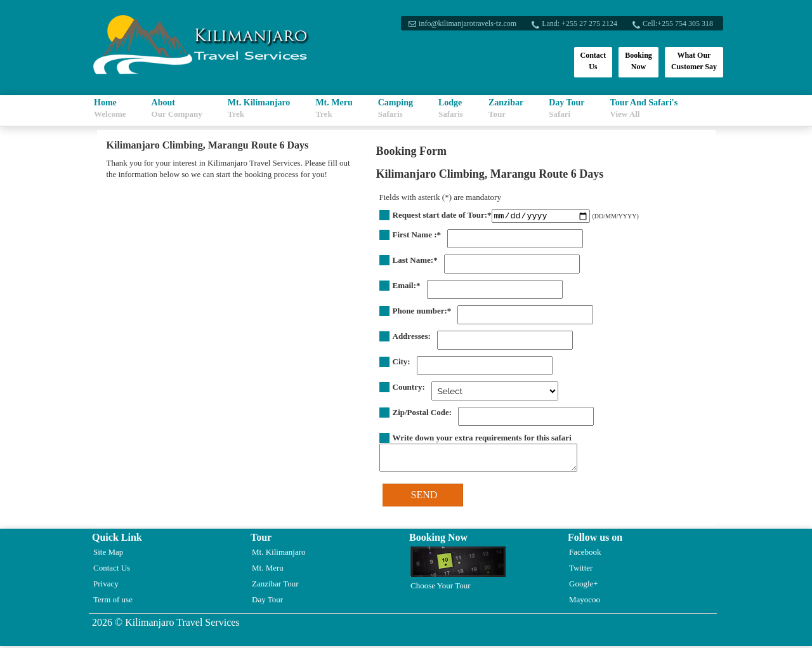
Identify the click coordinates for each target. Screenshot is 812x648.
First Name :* (417, 236)
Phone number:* (422, 313)
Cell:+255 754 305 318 (677, 24)
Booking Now (638, 61)
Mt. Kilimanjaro (259, 108)
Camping (396, 108)
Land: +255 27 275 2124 (578, 24)
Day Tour (566, 108)
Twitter (581, 570)
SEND (424, 497)
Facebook (585, 554)
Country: (409, 389)
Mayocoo (585, 601)
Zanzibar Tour (275, 585)
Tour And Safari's (644, 108)
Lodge (451, 108)
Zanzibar (506, 108)
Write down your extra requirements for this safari (482, 440)
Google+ (584, 585)
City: (402, 363)
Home (110, 108)
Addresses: (412, 338)
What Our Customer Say (694, 61)
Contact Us (593, 61)
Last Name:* (415, 262)
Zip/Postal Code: (422, 414)
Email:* (407, 287)
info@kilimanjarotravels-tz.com (466, 23)
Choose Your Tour (458, 570)
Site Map (108, 554)
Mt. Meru (334, 108)
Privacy (106, 585)
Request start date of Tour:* (442, 215)
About (177, 108)
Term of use (113, 601)
